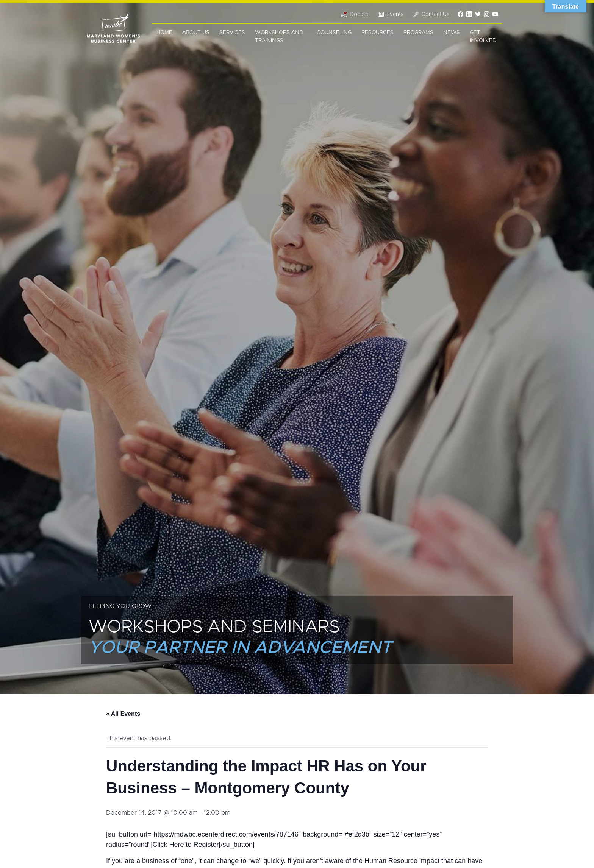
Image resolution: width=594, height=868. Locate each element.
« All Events (123, 714)
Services (232, 33)
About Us (196, 33)
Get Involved (483, 37)
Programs (418, 33)
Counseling (334, 33)
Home (164, 33)
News (452, 33)
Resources (378, 33)
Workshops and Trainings (279, 37)
